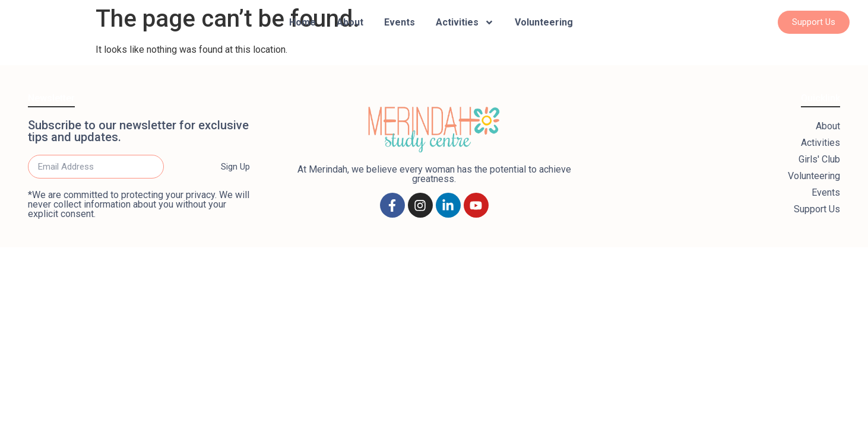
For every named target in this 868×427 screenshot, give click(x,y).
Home (302, 22)
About (350, 22)
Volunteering (544, 22)
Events (400, 22)
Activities (465, 23)
